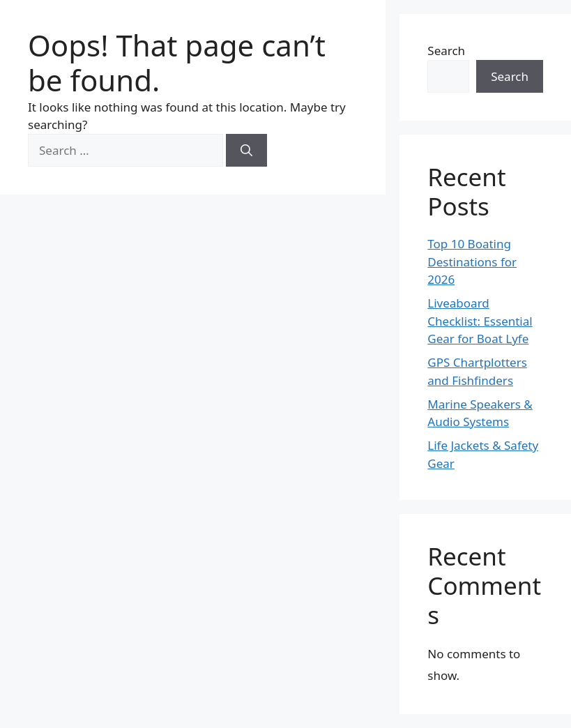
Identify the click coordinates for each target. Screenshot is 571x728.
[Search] (246, 151)
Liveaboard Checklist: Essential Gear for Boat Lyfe (480, 321)
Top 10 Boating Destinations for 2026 (472, 261)
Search (446, 51)
